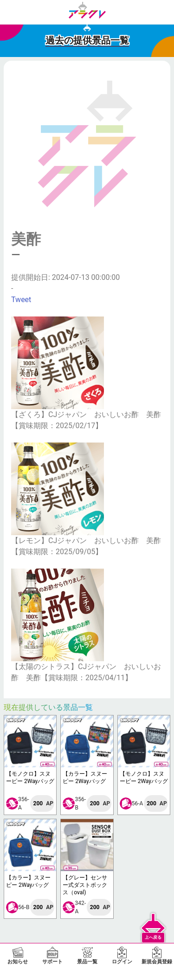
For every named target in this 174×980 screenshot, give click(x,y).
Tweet (21, 300)
